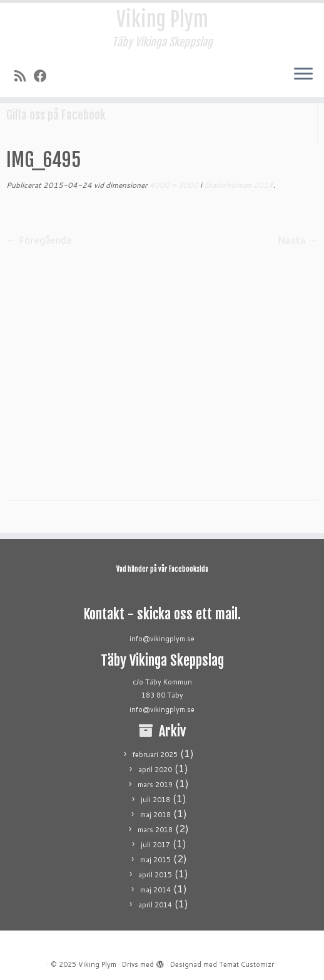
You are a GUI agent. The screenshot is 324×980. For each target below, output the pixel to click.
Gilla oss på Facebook (56, 115)
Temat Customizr (246, 964)
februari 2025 (155, 755)
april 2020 (155, 770)
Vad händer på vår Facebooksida (162, 569)
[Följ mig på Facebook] (44, 76)
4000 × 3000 (173, 185)
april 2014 (155, 905)
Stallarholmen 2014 (238, 185)
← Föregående (39, 240)
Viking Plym (162, 19)
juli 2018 (155, 800)
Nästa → (298, 240)
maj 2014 (155, 890)
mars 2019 (155, 785)
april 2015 (155, 875)
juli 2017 (155, 845)
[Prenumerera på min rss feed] (24, 76)
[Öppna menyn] (303, 75)
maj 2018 (155, 815)
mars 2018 (155, 830)
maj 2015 (155, 860)
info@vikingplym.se (162, 639)
